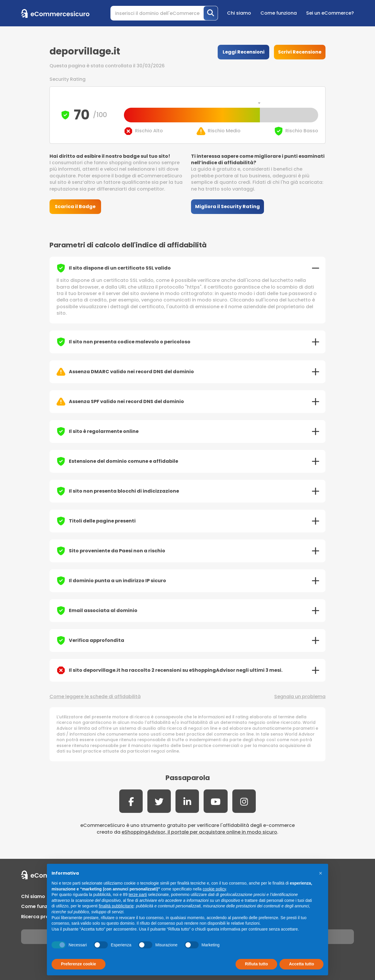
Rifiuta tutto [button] (256, 964)
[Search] (164, 13)
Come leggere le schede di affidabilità (95, 697)
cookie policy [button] (214, 889)
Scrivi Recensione (300, 52)
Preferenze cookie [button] (79, 964)
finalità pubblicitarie (116, 906)
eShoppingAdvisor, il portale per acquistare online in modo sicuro (199, 832)
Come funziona (279, 13)
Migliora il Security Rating (227, 207)
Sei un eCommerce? (330, 13)
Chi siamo (239, 13)
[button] (321, 873)
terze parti (138, 895)
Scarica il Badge (75, 207)
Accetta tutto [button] (301, 964)
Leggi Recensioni (244, 52)
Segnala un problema (300, 697)
